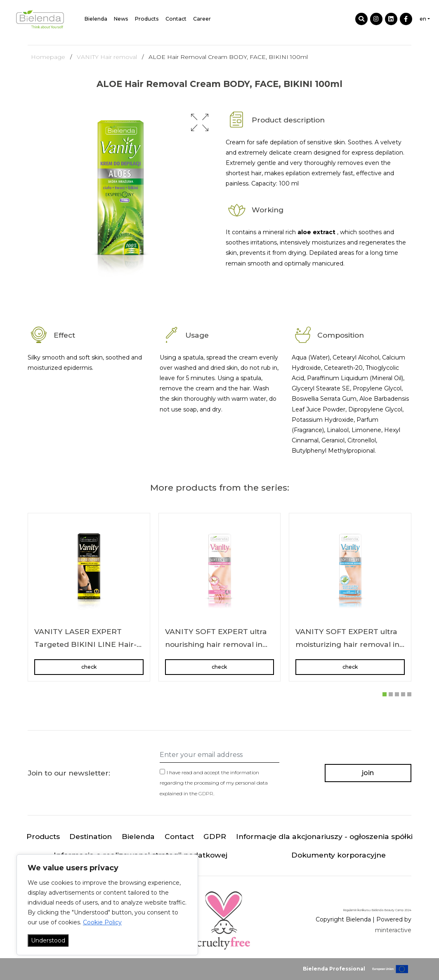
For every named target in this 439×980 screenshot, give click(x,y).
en (423, 19)
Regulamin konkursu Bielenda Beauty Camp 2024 (377, 910)
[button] (200, 122)
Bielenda (96, 19)
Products (147, 19)
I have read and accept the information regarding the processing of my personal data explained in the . (214, 783)
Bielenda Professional (334, 969)
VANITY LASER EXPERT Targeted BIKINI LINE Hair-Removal (85, 644)
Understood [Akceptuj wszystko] (48, 940)
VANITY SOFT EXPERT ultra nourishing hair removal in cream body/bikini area (216, 644)
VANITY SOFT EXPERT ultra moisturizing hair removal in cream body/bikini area (347, 644)
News (121, 19)
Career (202, 19)
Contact (176, 19)
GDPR (206, 793)
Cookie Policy (102, 922)
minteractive (393, 930)
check (89, 667)
